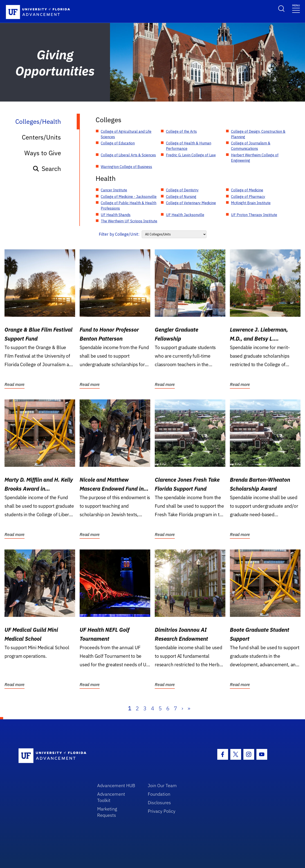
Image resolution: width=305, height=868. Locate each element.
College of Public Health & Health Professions (129, 206)
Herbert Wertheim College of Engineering (255, 158)
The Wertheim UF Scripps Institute (129, 221)
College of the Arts (181, 131)
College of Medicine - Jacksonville (129, 197)
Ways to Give (43, 153)
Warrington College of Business (126, 167)
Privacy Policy (162, 811)
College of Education (118, 143)
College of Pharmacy (248, 197)
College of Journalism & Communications (251, 146)
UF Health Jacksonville (185, 215)
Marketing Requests (107, 812)
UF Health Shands (116, 215)
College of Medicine (247, 190)
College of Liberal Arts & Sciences (128, 155)
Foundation (159, 794)
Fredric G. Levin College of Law (191, 155)
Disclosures (159, 803)
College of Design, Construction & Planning (258, 134)
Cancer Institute (114, 190)
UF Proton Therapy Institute (254, 215)
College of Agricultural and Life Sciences (126, 134)
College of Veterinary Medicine (191, 203)
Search (47, 169)
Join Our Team (162, 785)
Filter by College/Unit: (119, 234)
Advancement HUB (116, 785)
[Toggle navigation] (296, 8)
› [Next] (182, 708)
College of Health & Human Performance (189, 146)
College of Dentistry (182, 190)
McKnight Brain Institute (251, 203)
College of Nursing (181, 197)
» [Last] (189, 708)
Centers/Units (41, 137)
